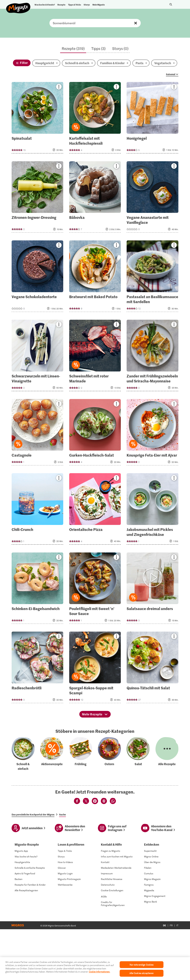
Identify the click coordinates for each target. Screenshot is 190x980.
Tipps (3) (98, 48)
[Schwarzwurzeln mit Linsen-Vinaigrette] (38, 356)
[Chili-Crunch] (38, 510)
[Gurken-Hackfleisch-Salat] (95, 433)
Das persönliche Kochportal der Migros (33, 867)
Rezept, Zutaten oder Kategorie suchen (95, 23)
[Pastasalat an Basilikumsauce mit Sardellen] (152, 277)
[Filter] (22, 63)
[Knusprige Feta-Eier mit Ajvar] (152, 433)
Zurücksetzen (136, 23)
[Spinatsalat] (38, 119)
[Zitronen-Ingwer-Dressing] (38, 198)
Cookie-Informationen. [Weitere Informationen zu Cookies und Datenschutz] (99, 972)
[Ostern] (109, 806)
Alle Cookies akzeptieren (141, 973)
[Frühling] (81, 806)
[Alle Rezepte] (167, 806)
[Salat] (138, 806)
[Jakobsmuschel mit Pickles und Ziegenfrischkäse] (152, 510)
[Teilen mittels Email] (104, 854)
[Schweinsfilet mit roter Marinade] (95, 356)
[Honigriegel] (152, 119)
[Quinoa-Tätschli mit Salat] (152, 668)
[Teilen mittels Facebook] (77, 854)
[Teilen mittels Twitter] (86, 854)
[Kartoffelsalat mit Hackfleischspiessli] (95, 119)
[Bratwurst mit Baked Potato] (95, 277)
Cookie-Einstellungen (112, 943)
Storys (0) (120, 48)
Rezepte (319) (73, 48)
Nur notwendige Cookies (142, 965)
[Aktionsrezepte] (52, 806)
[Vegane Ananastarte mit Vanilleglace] (152, 198)
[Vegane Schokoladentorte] (38, 277)
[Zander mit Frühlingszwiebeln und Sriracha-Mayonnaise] (152, 356)
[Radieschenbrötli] (38, 668)
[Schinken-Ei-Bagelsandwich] (38, 589)
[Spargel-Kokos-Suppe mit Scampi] (95, 668)
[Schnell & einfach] (23, 806)
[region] (95, 969)
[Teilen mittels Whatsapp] (113, 854)
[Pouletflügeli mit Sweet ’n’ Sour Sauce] (95, 589)
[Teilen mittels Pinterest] (95, 854)
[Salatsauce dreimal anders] (152, 589)
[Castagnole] (38, 433)
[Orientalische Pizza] (95, 510)
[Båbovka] (95, 198)
